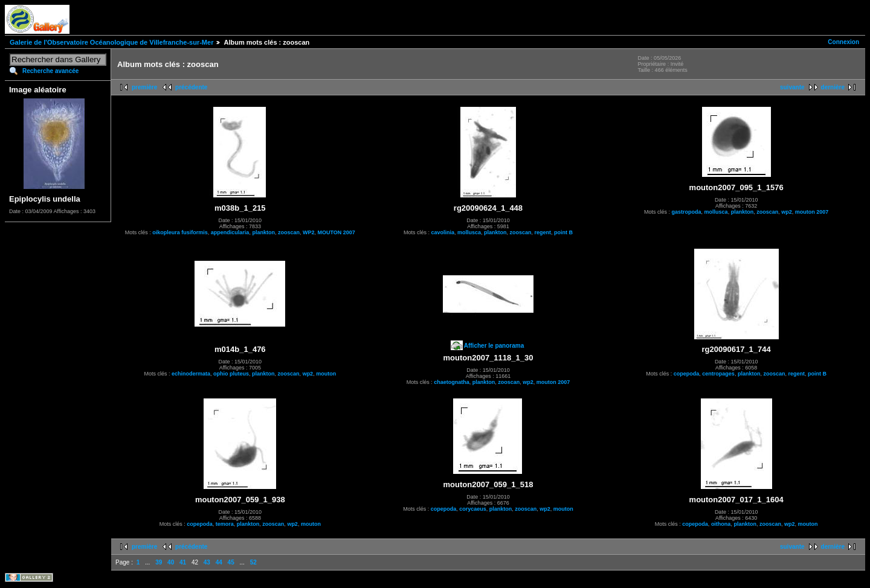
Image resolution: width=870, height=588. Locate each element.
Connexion (843, 42)
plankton (263, 232)
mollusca (469, 232)
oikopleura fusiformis (180, 232)
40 (171, 562)
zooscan (289, 232)
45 (231, 562)
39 (159, 562)
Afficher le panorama (494, 346)
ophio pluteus (231, 374)
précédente (191, 87)
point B (563, 232)
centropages (718, 374)
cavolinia (443, 232)
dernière (833, 87)
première (144, 87)
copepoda (687, 374)
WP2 (309, 232)
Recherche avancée (50, 71)
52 (253, 562)
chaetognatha (452, 382)
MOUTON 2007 (336, 232)
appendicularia (230, 232)
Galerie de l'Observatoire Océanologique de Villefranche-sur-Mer (111, 42)
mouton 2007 (812, 212)
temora (225, 524)
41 (183, 562)
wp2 (787, 212)
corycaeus (473, 509)
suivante (792, 87)
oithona (721, 524)
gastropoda (687, 212)
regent (543, 232)
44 (219, 562)
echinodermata (191, 374)
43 (207, 562)
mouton (326, 374)
